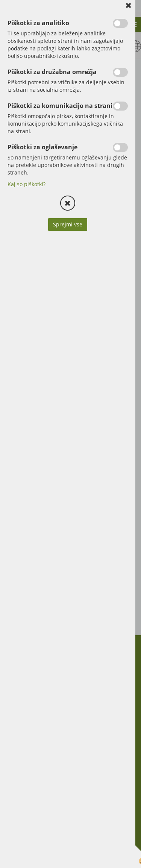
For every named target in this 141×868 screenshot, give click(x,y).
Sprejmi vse (68, 224)
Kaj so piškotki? (27, 184)
